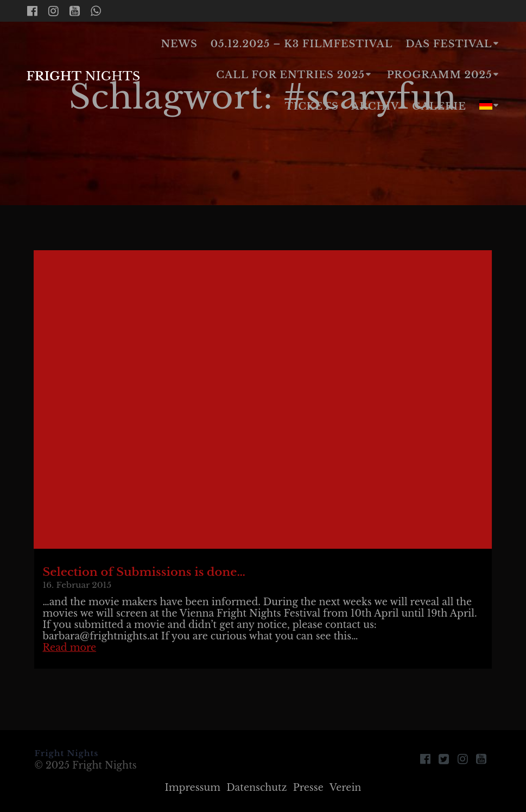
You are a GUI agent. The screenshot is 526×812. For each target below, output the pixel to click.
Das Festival (449, 44)
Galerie (439, 106)
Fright (83, 76)
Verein (346, 788)
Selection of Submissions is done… (144, 572)
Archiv (375, 106)
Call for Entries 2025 (290, 75)
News (179, 44)
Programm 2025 (440, 75)
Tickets (312, 106)
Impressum (193, 788)
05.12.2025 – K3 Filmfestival (302, 44)
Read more (69, 648)
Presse (308, 788)
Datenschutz (256, 788)
